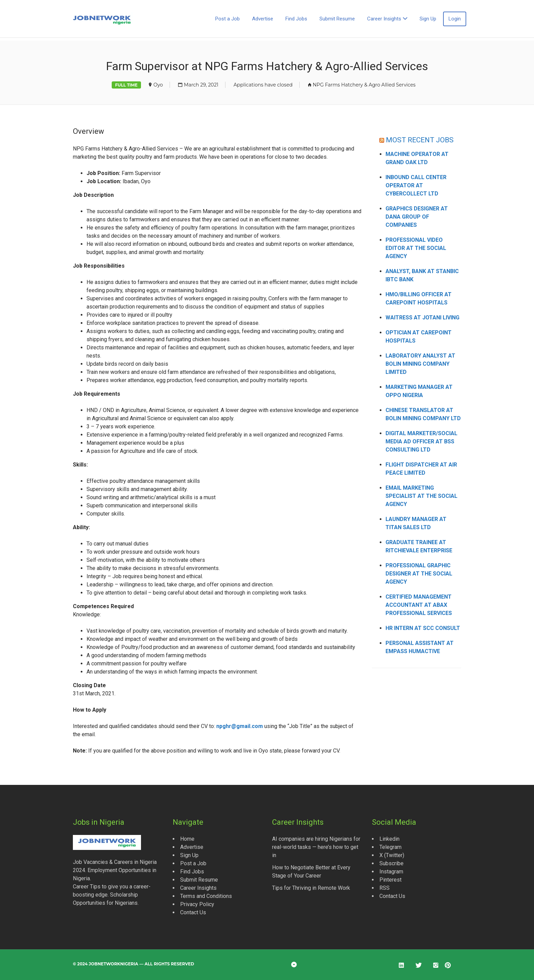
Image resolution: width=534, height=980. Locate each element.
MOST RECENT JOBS (420, 140)
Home (187, 839)
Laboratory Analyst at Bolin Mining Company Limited (420, 364)
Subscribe (391, 863)
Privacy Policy (197, 904)
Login (455, 19)
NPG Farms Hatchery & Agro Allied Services (364, 85)
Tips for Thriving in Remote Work (311, 888)
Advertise (263, 19)
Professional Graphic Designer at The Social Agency (419, 574)
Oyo (158, 85)
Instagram (391, 872)
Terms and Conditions (206, 896)
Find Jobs (296, 19)
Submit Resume (337, 19)
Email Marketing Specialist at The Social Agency (421, 496)
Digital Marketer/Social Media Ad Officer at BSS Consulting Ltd (421, 441)
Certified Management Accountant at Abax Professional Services (419, 605)
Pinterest (390, 880)
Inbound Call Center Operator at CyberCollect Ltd (416, 185)
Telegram (390, 847)
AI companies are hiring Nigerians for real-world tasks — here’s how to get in (316, 847)
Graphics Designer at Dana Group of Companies (417, 217)
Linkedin (389, 839)
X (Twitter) (392, 855)
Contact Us (193, 912)
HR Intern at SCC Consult (423, 628)
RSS (384, 888)
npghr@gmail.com (240, 726)
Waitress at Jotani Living (422, 318)
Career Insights (384, 19)
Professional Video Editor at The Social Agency (416, 248)
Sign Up (428, 19)
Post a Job (227, 19)
